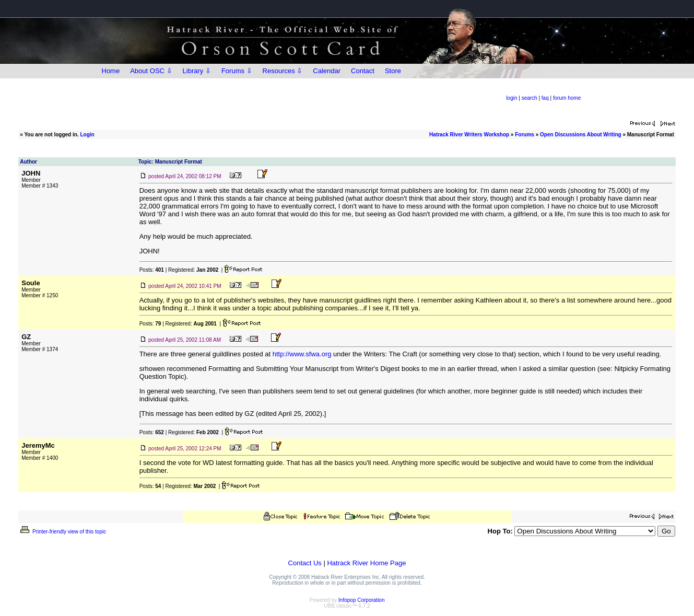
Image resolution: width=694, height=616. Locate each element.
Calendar (327, 71)
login (511, 98)
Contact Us (305, 563)
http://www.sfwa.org (302, 354)
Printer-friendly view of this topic (62, 532)
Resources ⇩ (283, 71)
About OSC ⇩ (151, 71)
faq (545, 98)
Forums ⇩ (237, 71)
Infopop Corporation (361, 600)
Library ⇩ (197, 71)
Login (87, 135)
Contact (363, 71)
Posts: (152, 270)
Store (393, 71)
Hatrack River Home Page (366, 563)
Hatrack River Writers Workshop (469, 135)
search (530, 98)
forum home (567, 98)
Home (111, 71)
